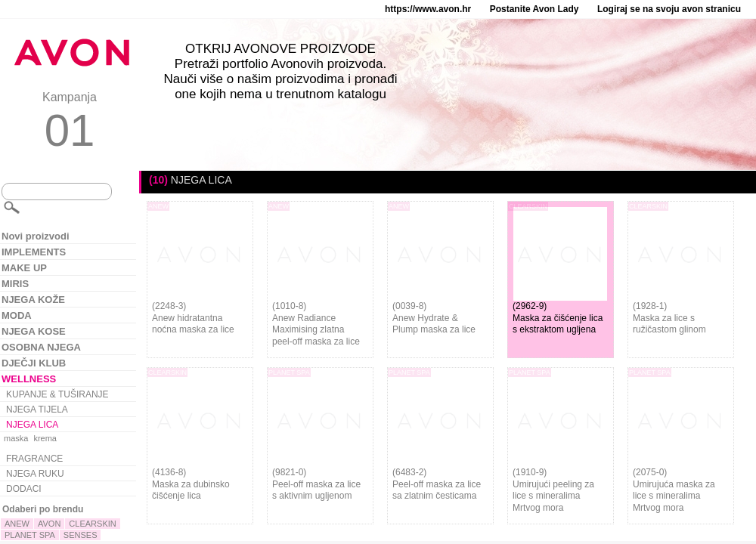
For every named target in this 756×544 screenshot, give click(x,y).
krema (45, 438)
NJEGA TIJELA (37, 410)
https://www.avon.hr (428, 9)
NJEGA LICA (32, 425)
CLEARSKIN (92, 524)
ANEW (17, 524)
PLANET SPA (30, 535)
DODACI (24, 489)
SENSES (81, 535)
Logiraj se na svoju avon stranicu (669, 9)
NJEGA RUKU (35, 474)
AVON (49, 524)
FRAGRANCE (34, 459)
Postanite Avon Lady (534, 9)
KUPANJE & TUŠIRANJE (57, 394)
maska (16, 438)
